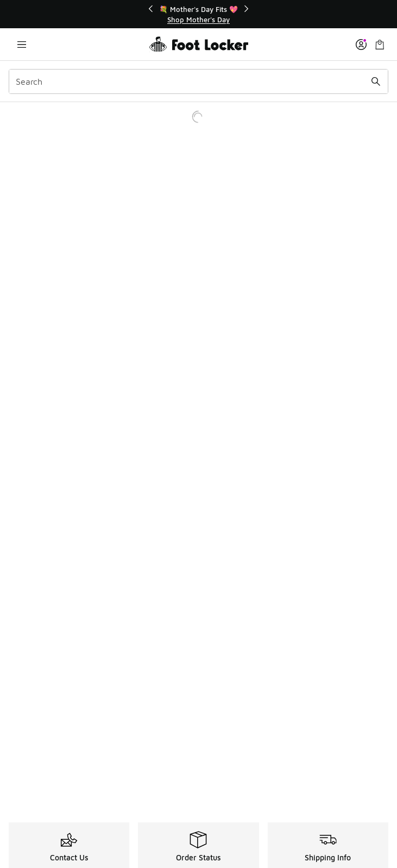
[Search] (198, 81)
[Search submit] (376, 81)
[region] (199, 14)
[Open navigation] (22, 44)
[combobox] (198, 81)
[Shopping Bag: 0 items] (380, 44)
